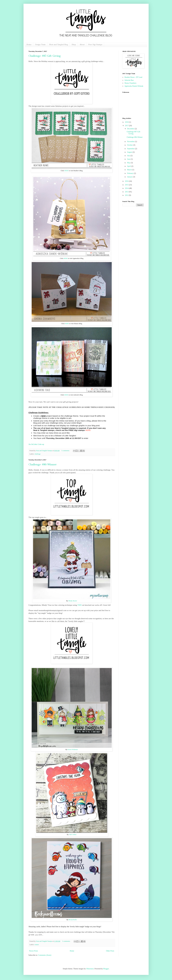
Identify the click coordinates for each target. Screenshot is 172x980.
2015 (127, 185)
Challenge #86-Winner (43, 464)
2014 (127, 188)
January (130, 177)
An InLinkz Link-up (36, 444)
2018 (127, 122)
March (130, 170)
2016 (127, 181)
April (129, 166)
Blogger (106, 969)
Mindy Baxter (73, 601)
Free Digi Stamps (95, 45)
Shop (74, 45)
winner (37, 945)
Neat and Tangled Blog (59, 45)
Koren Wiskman (73, 750)
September (131, 149)
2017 (127, 126)
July (129, 156)
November (131, 142)
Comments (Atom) (45, 955)
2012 (127, 195)
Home (29, 45)
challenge (38, 454)
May (129, 163)
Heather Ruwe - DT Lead (133, 77)
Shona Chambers (130, 83)
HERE (66, 171)
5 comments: (66, 451)
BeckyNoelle (73, 920)
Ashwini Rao (129, 80)
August (130, 152)
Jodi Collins (73, 835)
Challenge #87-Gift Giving (45, 56)
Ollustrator (90, 969)
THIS (80, 605)
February (130, 173)
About (82, 45)
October (130, 145)
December (131, 129)
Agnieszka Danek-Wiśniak (134, 86)
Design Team (40, 45)
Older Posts (110, 951)
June (129, 159)
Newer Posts (34, 951)
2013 (127, 192)
